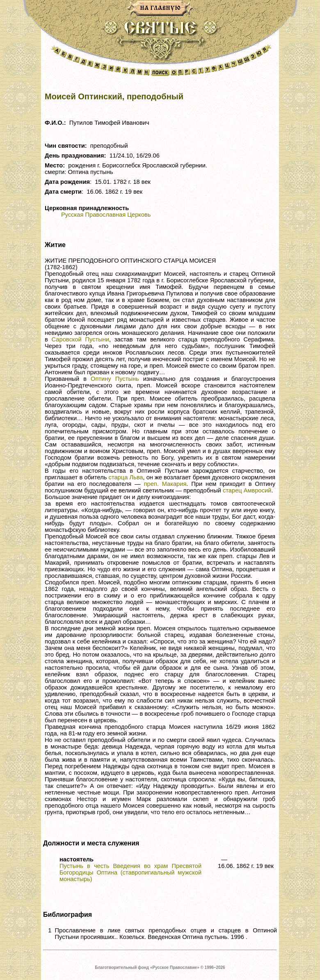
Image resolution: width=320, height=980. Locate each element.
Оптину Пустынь (115, 379)
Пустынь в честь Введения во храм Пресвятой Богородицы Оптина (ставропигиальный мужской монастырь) (130, 872)
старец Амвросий (247, 490)
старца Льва (126, 477)
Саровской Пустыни (80, 339)
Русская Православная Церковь (106, 215)
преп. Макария (165, 484)
